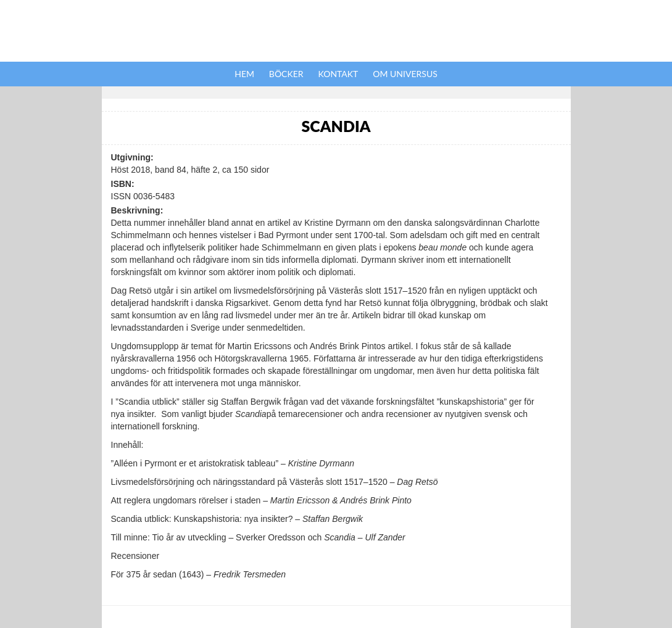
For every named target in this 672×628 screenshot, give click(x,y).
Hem (244, 74)
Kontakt (338, 74)
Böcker (286, 74)
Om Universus (405, 74)
